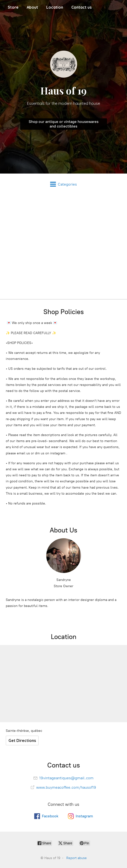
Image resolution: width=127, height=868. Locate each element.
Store (13, 7)
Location (55, 7)
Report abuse (77, 858)
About (32, 7)
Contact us (81, 7)
